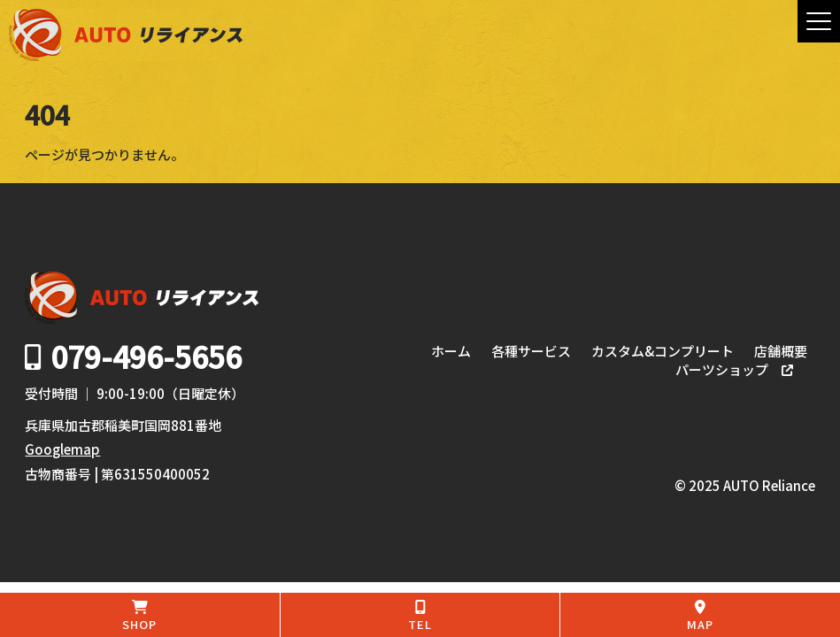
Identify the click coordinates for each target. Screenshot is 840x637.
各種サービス (531, 351)
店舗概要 (781, 351)
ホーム (451, 351)
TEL (420, 616)
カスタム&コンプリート (663, 351)
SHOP (140, 616)
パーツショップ (722, 370)
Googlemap (62, 449)
